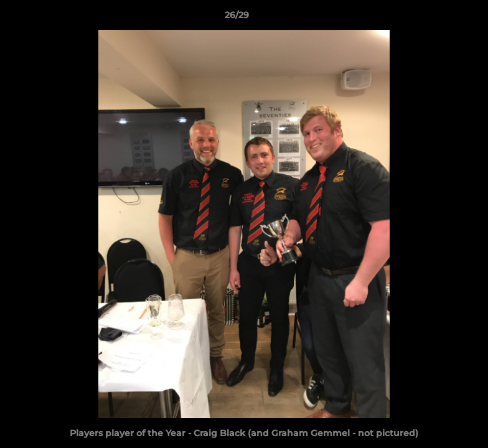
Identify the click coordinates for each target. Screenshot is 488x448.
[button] (436, 18)
